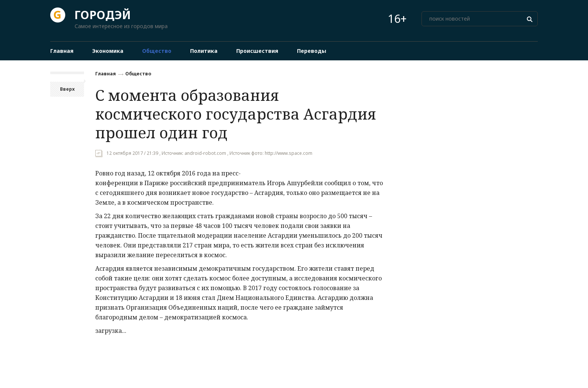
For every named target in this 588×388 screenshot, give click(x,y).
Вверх (67, 89)
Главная (106, 74)
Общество (138, 74)
